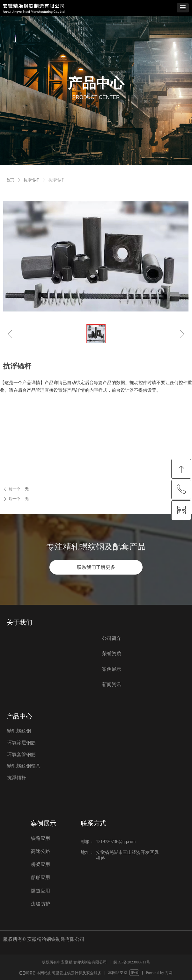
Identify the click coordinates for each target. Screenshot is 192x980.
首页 (10, 180)
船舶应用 (41, 877)
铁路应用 (41, 838)
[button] (183, 8)
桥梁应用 (41, 864)
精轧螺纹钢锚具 (24, 766)
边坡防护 (41, 904)
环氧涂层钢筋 (21, 743)
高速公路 (41, 851)
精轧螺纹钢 (19, 731)
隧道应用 (41, 891)
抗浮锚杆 (31, 180)
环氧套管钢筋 (21, 755)
